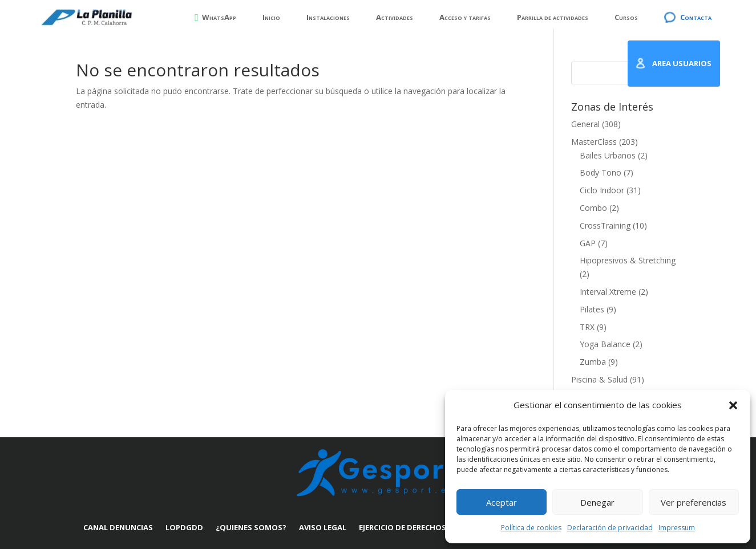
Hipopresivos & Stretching (628, 260)
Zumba (593, 362)
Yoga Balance (605, 344)
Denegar (597, 502)
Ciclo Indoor (602, 190)
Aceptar (502, 502)
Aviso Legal (323, 527)
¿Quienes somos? (251, 527)
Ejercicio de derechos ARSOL (416, 527)
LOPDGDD (184, 527)
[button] (733, 405)
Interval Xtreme (608, 292)
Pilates (592, 309)
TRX (587, 327)
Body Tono (601, 172)
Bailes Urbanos (608, 155)
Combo (593, 208)
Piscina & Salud (599, 379)
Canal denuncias (118, 527)
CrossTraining (605, 225)
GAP (588, 243)
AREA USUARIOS (682, 63)
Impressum (677, 528)
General (585, 124)
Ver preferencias (694, 502)
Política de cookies (531, 528)
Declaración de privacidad (610, 528)
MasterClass (594, 142)
